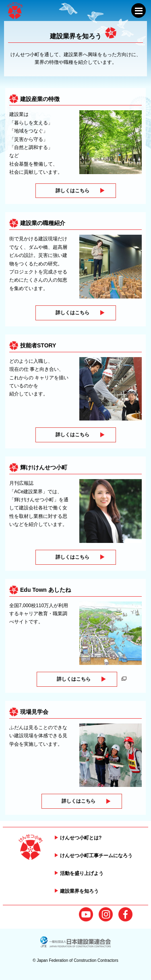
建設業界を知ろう (79, 891)
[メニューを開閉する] (139, 11)
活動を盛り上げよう (82, 873)
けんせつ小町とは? (81, 838)
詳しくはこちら (72, 191)
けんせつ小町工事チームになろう (96, 856)
